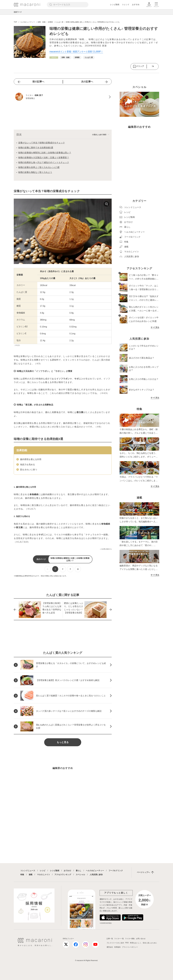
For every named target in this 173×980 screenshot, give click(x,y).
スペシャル (80, 875)
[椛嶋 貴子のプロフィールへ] (63, 97)
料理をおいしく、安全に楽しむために (144, 943)
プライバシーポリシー (130, 947)
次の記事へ (87, 82)
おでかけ (67, 871)
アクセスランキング (63, 875)
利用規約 (117, 947)
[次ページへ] (78, 569)
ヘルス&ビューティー (95, 871)
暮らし (79, 871)
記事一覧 (110, 939)
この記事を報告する (106, 549)
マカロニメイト (44, 875)
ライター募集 (130, 939)
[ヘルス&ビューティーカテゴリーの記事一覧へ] (54, 58)
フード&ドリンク (116, 871)
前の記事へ (38, 82)
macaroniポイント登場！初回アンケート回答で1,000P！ (76, 52)
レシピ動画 (115, 5)
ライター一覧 (119, 939)
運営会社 (110, 947)
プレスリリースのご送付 (115, 943)
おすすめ (136, 5)
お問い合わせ (141, 939)
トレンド (126, 5)
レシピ (43, 871)
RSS (127, 943)
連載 (31, 875)
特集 (22, 875)
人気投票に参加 (96, 875)
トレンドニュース (28, 871)
